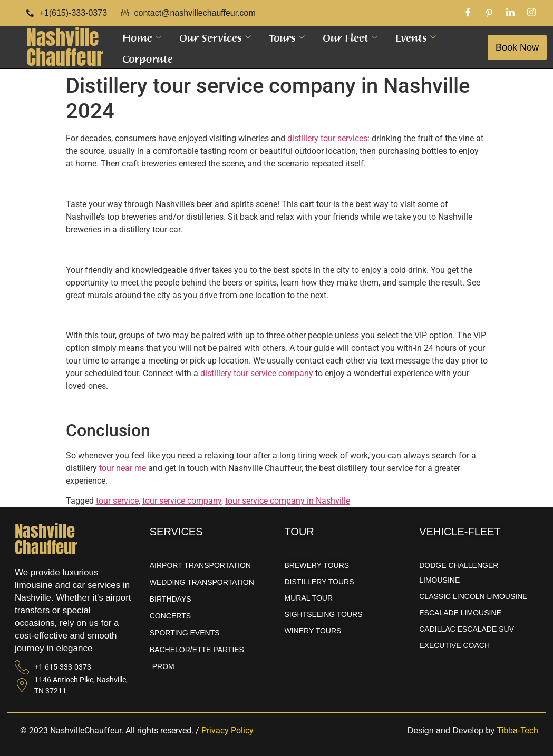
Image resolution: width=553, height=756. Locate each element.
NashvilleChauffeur (65, 47)
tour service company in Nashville (288, 501)
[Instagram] (531, 13)
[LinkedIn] (510, 13)
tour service (117, 501)
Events (416, 37)
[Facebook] (468, 13)
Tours (287, 37)
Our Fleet (350, 37)
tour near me (123, 468)
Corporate (148, 58)
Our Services (215, 37)
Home (142, 37)
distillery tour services (327, 138)
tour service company (182, 501)
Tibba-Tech (517, 730)
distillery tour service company (257, 373)
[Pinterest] (489, 13)
